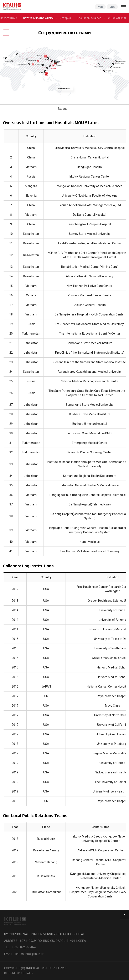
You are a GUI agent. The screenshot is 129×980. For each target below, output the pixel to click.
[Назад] (6, 32)
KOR (100, 7)
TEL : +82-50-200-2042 (20, 947)
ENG (112, 7)
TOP (124, 914)
